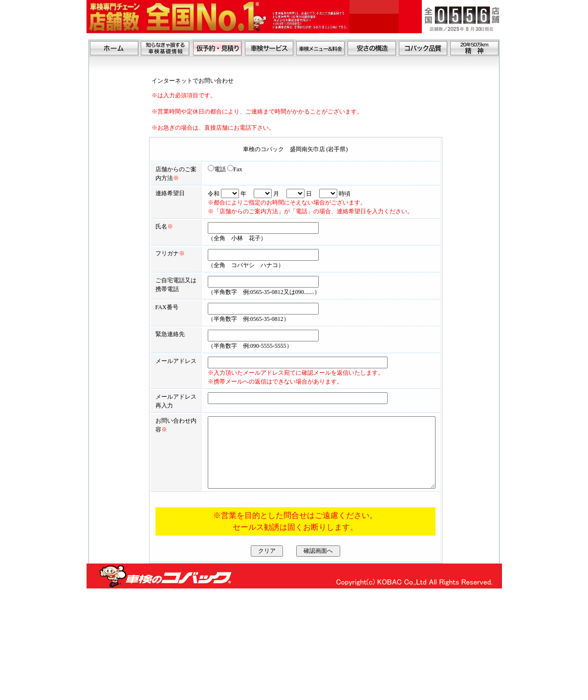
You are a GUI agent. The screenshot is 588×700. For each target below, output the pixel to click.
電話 (193, 169)
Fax (211, 169)
